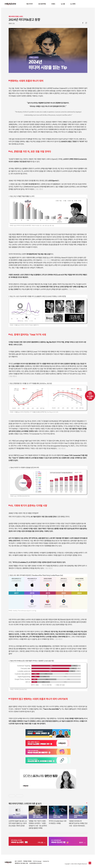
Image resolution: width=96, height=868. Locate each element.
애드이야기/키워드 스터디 (16, 16)
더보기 (86, 803)
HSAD (8, 861)
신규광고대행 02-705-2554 (35, 863)
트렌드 (53, 4)
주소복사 (86, 23)
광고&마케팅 (42, 4)
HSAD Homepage (37, 861)
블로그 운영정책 (18, 861)
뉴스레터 (73, 4)
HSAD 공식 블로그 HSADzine (10, 4)
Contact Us (46, 861)
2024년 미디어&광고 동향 (24, 19)
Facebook (83, 23)
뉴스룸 (63, 4)
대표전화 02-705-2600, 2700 (21, 863)
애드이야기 (30, 4)
